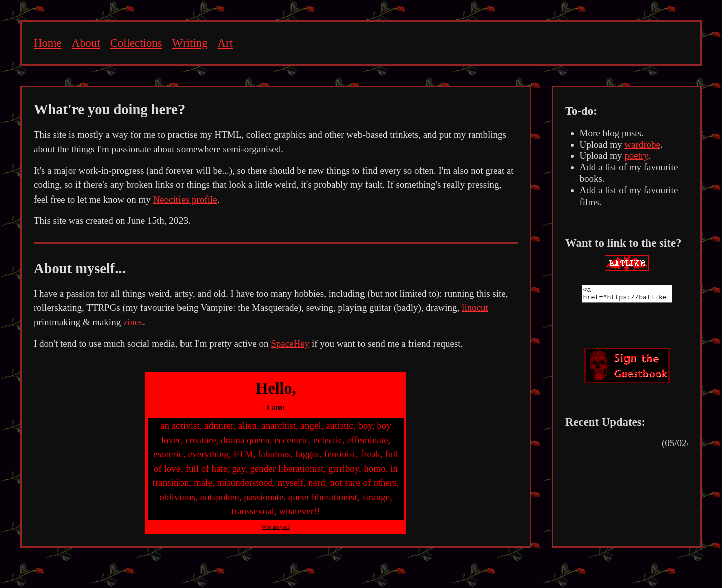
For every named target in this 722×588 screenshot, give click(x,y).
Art (225, 43)
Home (48, 43)
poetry (636, 156)
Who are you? (276, 527)
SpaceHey (290, 344)
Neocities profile (185, 199)
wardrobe (642, 145)
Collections (136, 43)
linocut (475, 308)
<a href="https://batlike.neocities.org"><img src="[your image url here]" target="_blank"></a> (627, 295)
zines (133, 322)
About (86, 43)
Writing (190, 43)
